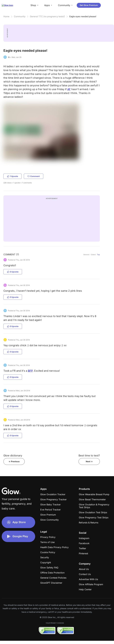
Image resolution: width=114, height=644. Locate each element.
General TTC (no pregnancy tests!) (47, 16)
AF (69, 89)
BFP (30, 371)
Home (6, 16)
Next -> (89, 461)
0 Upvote (13, 272)
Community (20, 16)
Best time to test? (89, 455)
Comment (34, 176)
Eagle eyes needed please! (83, 16)
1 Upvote (12, 176)
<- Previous (14, 461)
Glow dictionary (13, 455)
